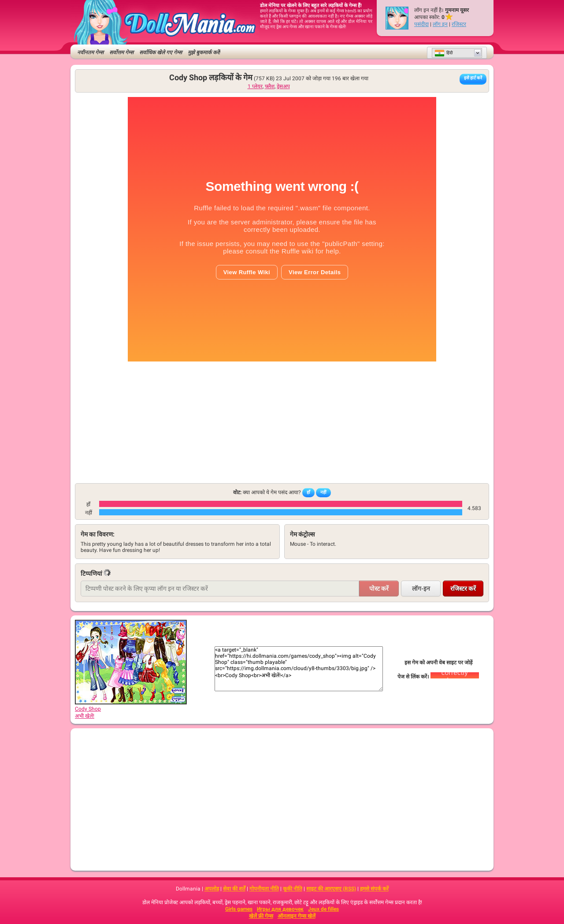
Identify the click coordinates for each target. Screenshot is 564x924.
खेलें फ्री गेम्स (261, 916)
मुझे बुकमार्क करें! (204, 52)
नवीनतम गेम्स (90, 52)
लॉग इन (440, 24)
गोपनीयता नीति (264, 889)
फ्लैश (270, 86)
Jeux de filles (323, 909)
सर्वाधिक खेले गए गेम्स (161, 52)
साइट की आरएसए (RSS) (331, 889)
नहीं (323, 492)
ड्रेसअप (283, 86)
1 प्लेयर (255, 86)
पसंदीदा (421, 24)
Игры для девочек (280, 909)
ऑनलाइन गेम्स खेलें (297, 916)
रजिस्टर (459, 24)
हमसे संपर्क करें (374, 889)
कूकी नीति (293, 889)
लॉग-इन (421, 589)
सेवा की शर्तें (234, 889)
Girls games (239, 909)
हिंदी (443, 53)
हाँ (308, 492)
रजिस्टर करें (463, 589)
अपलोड (212, 889)
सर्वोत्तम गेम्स (121, 52)
